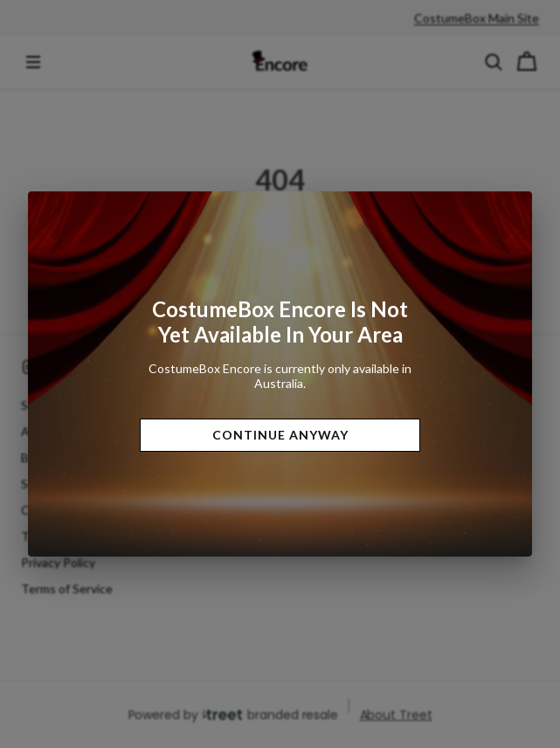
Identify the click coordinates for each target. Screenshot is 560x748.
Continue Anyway (280, 435)
